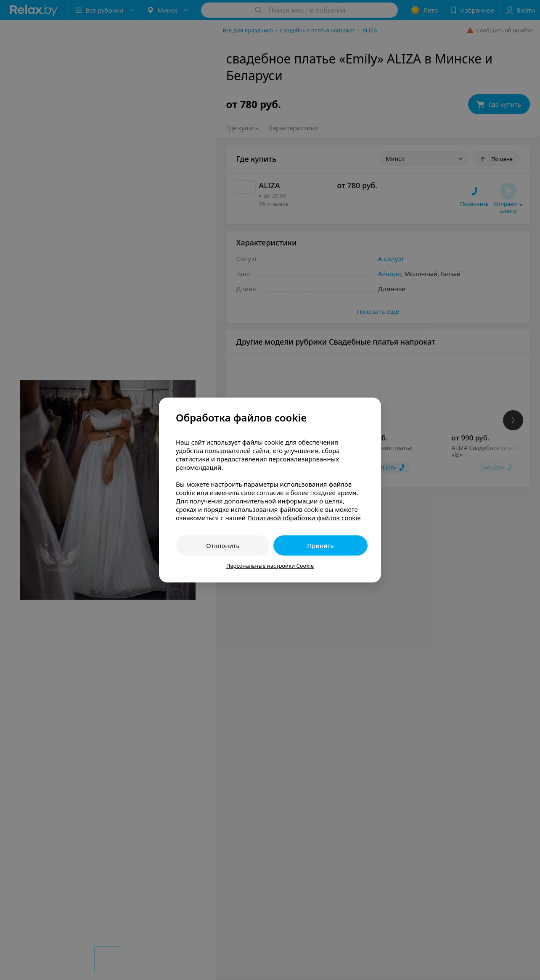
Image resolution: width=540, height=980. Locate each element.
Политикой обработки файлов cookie (304, 518)
